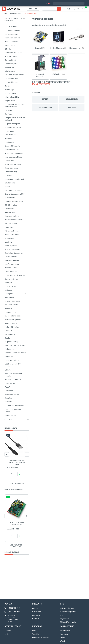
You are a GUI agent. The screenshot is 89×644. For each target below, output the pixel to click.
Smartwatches (10, 415)
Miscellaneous (45, 107)
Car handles (9, 209)
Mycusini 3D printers (12, 301)
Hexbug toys (10, 90)
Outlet (45, 99)
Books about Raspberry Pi (14, 179)
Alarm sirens (9, 227)
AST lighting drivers (12, 394)
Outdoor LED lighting (12, 79)
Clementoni (9, 391)
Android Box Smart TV (13, 127)
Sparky (7, 338)
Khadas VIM (9, 238)
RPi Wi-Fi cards (10, 93)
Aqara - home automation (14, 153)
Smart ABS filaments (12, 146)
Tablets (8, 86)
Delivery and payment (68, 608)
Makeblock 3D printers (13, 320)
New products (37, 612)
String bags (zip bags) (13, 164)
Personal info (65, 631)
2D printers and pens (12, 124)
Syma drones (10, 67)
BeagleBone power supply (14, 201)
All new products (17, 483)
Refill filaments (10, 212)
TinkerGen (9, 308)
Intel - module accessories (14, 190)
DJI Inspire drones (11, 34)
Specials (35, 608)
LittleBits (8, 370)
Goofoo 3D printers (12, 264)
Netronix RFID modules (13, 380)
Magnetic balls (10, 101)
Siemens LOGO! (11, 60)
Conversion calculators (41, 638)
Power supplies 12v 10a (14, 53)
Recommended (72, 99)
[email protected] (41, 84)
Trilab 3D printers (11, 268)
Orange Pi (9, 331)
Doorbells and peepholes (14, 253)
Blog (34, 631)
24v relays (9, 49)
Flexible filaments (11, 257)
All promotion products (17, 546)
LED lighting (9, 294)
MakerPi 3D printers (12, 327)
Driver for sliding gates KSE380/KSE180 (17, 523)
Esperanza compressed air (14, 75)
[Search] (52, 9)
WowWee (8, 402)
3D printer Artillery (11, 342)
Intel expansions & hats (13, 157)
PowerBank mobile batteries (15, 275)
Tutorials (35, 634)
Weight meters (10, 297)
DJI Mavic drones (11, 27)
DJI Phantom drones (12, 30)
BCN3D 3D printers (12, 205)
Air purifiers (9, 357)
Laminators (9, 242)
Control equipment (12, 279)
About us (8, 631)
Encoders (8, 110)
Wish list (63, 641)
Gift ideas (72, 107)
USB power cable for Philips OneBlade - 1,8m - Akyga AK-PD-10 (17, 463)
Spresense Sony (11, 383)
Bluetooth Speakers (12, 260)
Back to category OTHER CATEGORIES (15, 19)
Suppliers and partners (68, 612)
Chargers (8, 175)
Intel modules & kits (12, 97)
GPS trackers (10, 161)
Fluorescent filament (12, 38)
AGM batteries (10, 198)
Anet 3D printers (11, 56)
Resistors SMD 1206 (12, 150)
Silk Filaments (10, 334)
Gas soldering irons (12, 360)
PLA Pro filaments (11, 82)
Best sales (36, 615)
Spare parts (9, 283)
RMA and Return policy (68, 622)
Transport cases (11, 323)
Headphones (10, 142)
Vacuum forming (11, 172)
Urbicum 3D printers (12, 286)
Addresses (64, 634)
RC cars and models (12, 231)
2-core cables (10, 45)
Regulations (64, 619)
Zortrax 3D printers (12, 235)
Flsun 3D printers (11, 224)
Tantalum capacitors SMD (14, 220)
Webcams (9, 290)
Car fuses (8, 114)
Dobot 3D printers (11, 168)
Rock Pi (8, 387)
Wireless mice (10, 71)
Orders (63, 638)
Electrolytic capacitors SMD (15, 194)
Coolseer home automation (15, 405)
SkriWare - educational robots (16, 353)
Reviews (7, 634)
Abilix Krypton (10, 349)
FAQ (62, 615)
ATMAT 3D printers (12, 305)
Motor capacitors (11, 246)
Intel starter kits (11, 135)
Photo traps (9, 131)
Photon (8, 187)
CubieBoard (9, 398)
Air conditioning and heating (15, 345)
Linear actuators (11, 272)
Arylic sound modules (13, 249)
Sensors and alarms (12, 216)
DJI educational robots (13, 316)
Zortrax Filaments (11, 42)
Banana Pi (9, 139)
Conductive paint (11, 64)
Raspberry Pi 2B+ (11, 312)
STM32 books (10, 183)
